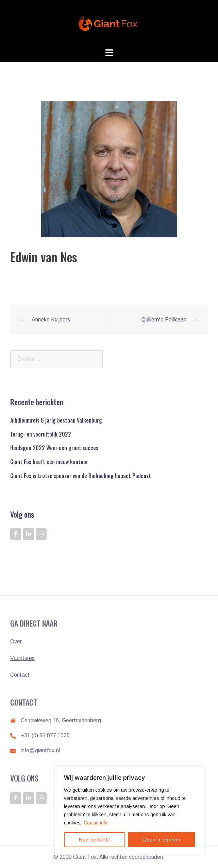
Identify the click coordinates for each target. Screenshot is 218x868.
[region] (130, 810)
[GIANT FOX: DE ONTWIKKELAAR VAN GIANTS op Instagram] (41, 534)
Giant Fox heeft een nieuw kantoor (49, 462)
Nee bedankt (95, 840)
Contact (20, 675)
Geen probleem (161, 840)
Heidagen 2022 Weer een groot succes (54, 448)
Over (16, 641)
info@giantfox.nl (40, 750)
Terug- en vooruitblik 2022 (41, 434)
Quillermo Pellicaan (164, 320)
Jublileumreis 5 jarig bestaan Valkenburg (56, 420)
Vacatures (22, 658)
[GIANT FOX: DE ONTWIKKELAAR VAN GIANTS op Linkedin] (29, 534)
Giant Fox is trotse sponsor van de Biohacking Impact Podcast (81, 476)
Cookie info (96, 823)
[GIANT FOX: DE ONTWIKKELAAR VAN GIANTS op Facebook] (16, 534)
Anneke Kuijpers (51, 320)
